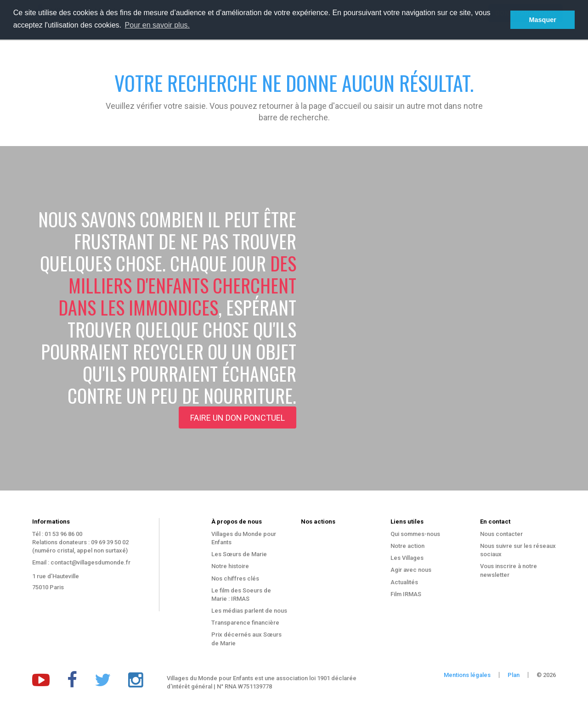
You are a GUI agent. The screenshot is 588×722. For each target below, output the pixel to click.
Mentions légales (467, 675)
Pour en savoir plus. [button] (157, 25)
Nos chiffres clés (235, 578)
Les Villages (407, 558)
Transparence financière (245, 623)
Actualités (404, 582)
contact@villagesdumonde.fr (90, 562)
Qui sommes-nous (415, 534)
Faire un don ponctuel (237, 418)
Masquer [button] (543, 20)
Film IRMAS (406, 594)
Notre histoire (230, 566)
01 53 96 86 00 (63, 534)
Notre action (407, 546)
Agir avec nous (411, 570)
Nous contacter (501, 534)
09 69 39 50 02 (110, 542)
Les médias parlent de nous (249, 611)
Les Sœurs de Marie (239, 554)
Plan (514, 675)
